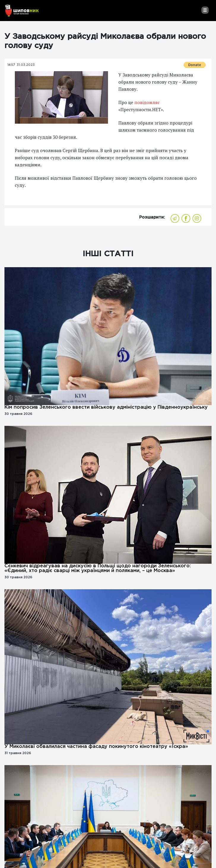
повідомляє (147, 102)
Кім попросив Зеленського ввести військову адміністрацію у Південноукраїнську (106, 407)
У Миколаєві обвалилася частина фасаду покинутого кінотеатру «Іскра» (96, 747)
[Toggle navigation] (205, 10)
